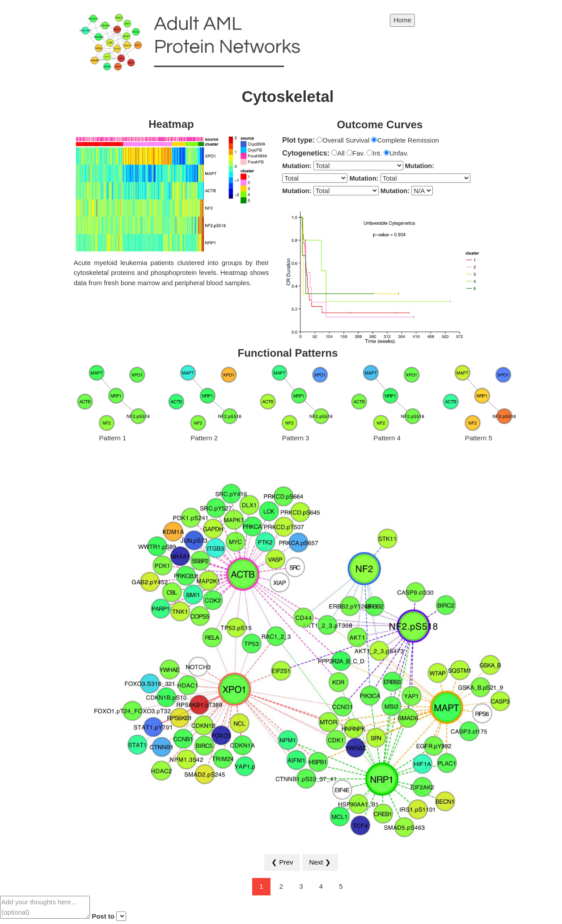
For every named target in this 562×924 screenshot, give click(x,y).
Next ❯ (320, 862)
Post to (103, 916)
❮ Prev (282, 862)
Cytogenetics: (306, 153)
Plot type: (298, 140)
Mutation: (297, 166)
